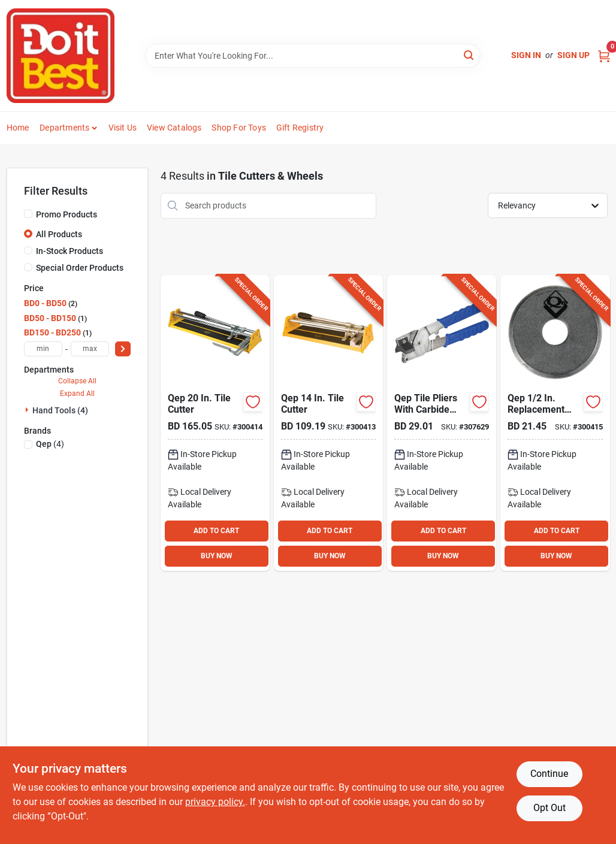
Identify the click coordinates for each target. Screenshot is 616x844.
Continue (549, 774)
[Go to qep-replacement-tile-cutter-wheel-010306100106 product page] (555, 423)
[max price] (90, 349)
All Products (59, 234)
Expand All (77, 394)
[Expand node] (28, 410)
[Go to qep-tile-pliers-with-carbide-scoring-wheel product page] (442, 423)
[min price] (43, 349)
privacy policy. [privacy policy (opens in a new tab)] (215, 802)
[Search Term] (313, 56)
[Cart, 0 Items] (604, 55)
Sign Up (573, 55)
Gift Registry (300, 128)
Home (18, 128)
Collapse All (77, 381)
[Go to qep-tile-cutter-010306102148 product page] (328, 423)
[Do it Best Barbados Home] (61, 56)
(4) (50, 444)
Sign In (526, 55)
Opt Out (549, 808)
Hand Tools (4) (60, 410)
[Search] (469, 55)
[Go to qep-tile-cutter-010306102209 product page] (215, 423)
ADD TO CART (216, 531)
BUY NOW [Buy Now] (217, 556)
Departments (64, 128)
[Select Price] (123, 349)
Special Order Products (80, 268)
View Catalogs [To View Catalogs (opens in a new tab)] (174, 128)
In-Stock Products (70, 251)
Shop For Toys (239, 128)
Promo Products (67, 214)
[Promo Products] (28, 214)
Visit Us (123, 128)
